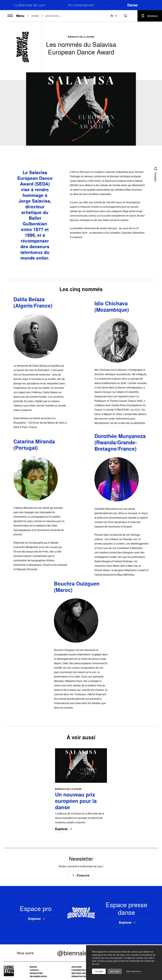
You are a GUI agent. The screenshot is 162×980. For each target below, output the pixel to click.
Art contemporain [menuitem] (81, 5)
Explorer (61, 829)
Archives (76, 967)
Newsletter (36, 973)
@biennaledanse (81, 953)
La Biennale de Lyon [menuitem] (30, 5)
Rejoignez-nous (38, 976)
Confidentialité (80, 970)
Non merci (115, 971)
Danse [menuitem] (132, 5)
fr (114, 16)
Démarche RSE (79, 976)
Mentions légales (81, 973)
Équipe (33, 967)
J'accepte (99, 971)
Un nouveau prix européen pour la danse (76, 801)
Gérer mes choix (134, 971)
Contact (34, 970)
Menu (16, 16)
